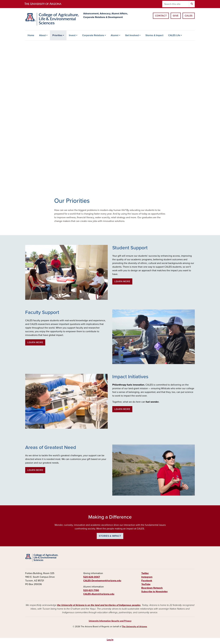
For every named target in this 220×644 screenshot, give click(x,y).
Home (31, 35)
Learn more (122, 281)
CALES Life (174, 35)
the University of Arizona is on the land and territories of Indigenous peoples (99, 605)
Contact (161, 16)
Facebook (147, 581)
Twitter (145, 573)
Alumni (115, 35)
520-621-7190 (91, 590)
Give (176, 16)
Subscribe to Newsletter (155, 592)
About (42, 35)
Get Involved (132, 35)
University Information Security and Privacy (110, 621)
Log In (110, 640)
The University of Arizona (134, 627)
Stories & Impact (154, 35)
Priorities (57, 35)
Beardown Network (152, 588)
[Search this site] (176, 4)
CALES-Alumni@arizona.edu (99, 594)
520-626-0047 (92, 577)
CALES (189, 16)
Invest (72, 35)
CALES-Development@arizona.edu (102, 581)
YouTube (146, 584)
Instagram (147, 577)
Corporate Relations (93, 35)
